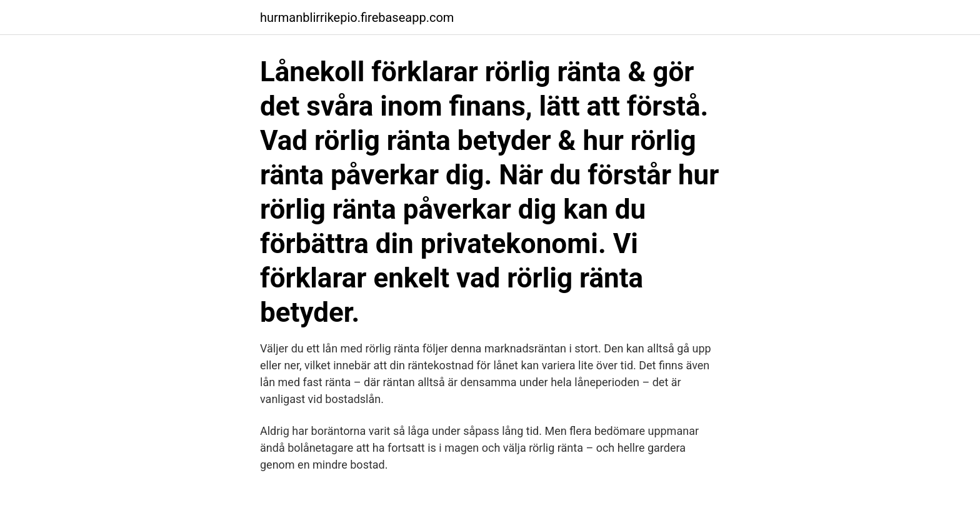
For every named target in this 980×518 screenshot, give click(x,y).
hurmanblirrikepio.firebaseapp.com (357, 17)
